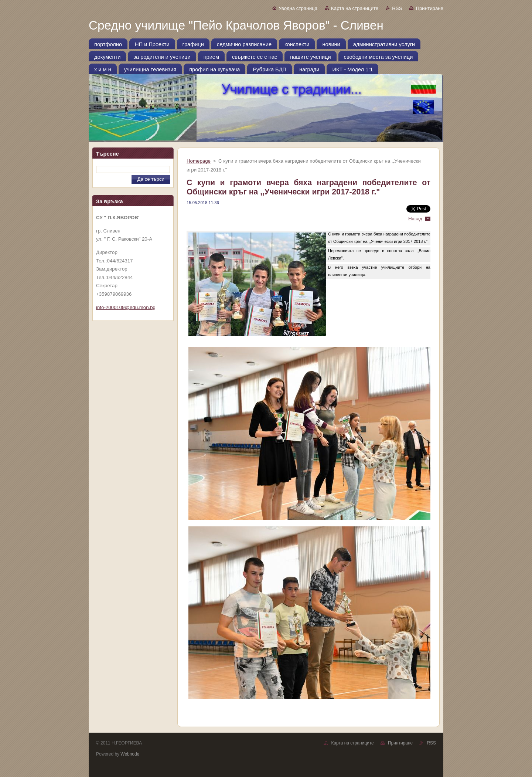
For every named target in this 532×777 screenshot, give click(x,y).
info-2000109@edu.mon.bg (126, 307)
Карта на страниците (355, 8)
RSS (397, 8)
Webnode (130, 754)
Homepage (199, 161)
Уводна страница (298, 8)
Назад (415, 219)
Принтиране (429, 8)
